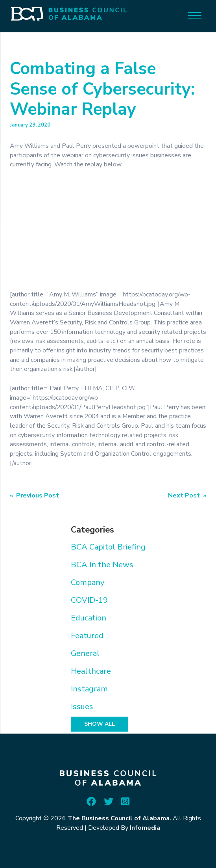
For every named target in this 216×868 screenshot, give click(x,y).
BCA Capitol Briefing (108, 547)
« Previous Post (34, 495)
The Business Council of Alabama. (119, 818)
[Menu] (195, 15)
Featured (87, 636)
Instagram (89, 689)
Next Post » (187, 495)
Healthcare (91, 671)
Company (88, 582)
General (85, 653)
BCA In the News (102, 565)
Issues (82, 707)
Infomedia (145, 828)
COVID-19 (89, 600)
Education (89, 618)
